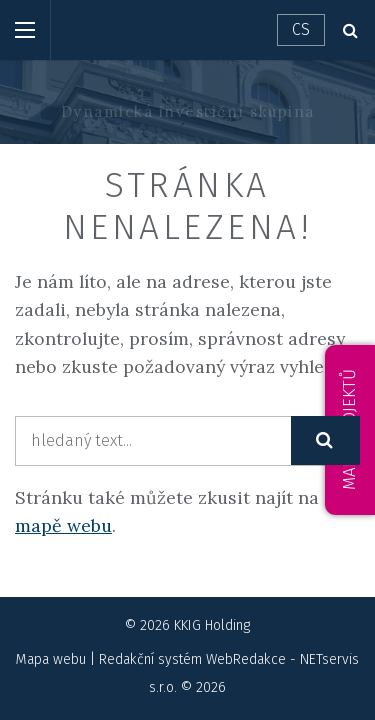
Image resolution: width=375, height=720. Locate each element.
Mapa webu (51, 659)
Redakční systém (150, 659)
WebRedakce (246, 659)
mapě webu (63, 525)
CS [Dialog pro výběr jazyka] (301, 29)
